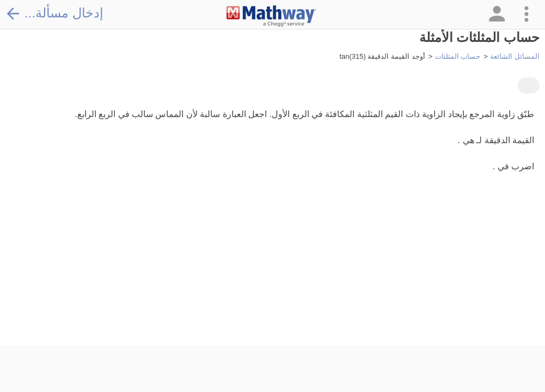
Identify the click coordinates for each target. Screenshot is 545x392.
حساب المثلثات (458, 56)
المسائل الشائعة (515, 56)
